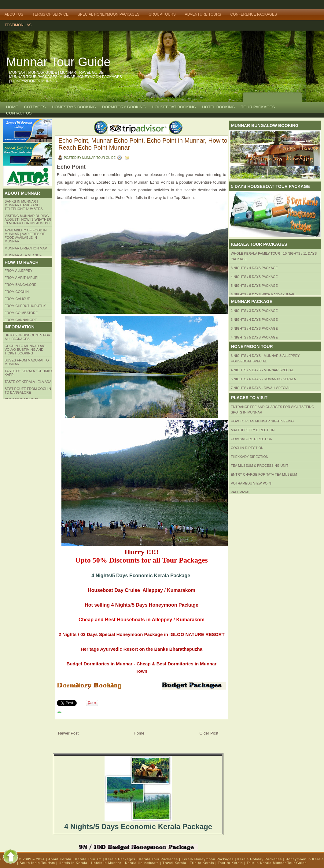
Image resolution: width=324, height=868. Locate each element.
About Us (14, 14)
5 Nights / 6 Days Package (254, 286)
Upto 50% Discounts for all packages (28, 337)
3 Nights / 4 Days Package (254, 268)
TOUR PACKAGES (258, 107)
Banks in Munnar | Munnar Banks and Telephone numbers (24, 205)
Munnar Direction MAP (26, 248)
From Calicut (17, 299)
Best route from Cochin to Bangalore (28, 391)
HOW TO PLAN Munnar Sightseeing (262, 421)
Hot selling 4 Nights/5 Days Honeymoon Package (142, 605)
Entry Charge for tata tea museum (264, 474)
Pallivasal (241, 492)
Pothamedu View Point (252, 483)
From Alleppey (18, 271)
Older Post (209, 733)
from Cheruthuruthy (25, 306)
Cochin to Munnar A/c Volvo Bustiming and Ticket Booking (25, 350)
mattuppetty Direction (253, 430)
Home (12, 107)
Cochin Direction (247, 448)
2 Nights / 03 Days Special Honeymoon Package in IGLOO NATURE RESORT (141, 634)
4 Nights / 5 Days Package (254, 277)
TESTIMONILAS (18, 25)
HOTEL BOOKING (218, 107)
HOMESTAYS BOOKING (74, 107)
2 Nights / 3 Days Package (254, 311)
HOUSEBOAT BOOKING (174, 107)
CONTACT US (19, 113)
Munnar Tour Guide (58, 62)
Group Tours (162, 14)
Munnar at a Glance (23, 255)
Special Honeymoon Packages (109, 14)
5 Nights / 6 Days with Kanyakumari (263, 294)
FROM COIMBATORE (21, 313)
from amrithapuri (22, 278)
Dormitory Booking (124, 107)
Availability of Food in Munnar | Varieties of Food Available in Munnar (26, 236)
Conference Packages (254, 14)
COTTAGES (35, 107)
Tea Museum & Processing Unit (260, 466)
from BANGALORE (20, 285)
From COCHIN (17, 292)
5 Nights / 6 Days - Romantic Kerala (263, 379)
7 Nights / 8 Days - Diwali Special (261, 388)
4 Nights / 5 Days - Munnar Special (262, 370)
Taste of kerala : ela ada (28, 382)
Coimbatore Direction (252, 439)
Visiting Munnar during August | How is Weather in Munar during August (28, 219)
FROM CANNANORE (21, 320)
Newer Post (68, 733)
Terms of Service (50, 14)
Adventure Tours (203, 14)
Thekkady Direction (250, 457)
